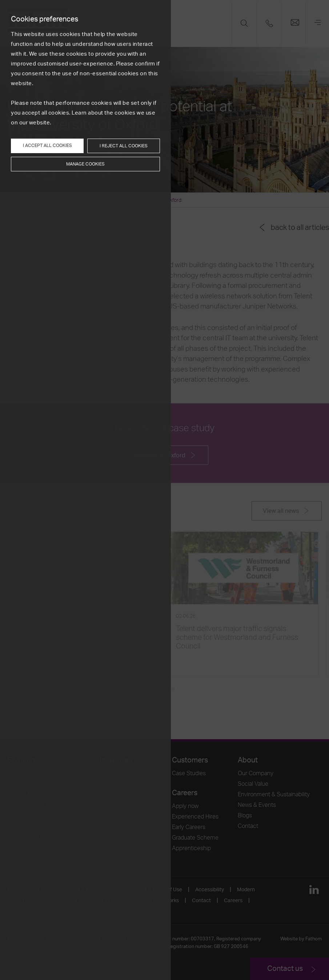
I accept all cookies (47, 146)
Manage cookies (85, 164)
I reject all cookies (124, 146)
